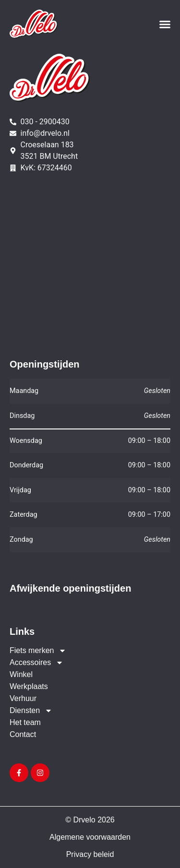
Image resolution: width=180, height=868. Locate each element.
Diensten (31, 711)
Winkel (21, 674)
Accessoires (36, 663)
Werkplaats (29, 686)
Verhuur (23, 698)
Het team (25, 722)
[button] (165, 24)
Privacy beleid (90, 854)
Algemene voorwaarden (90, 837)
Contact (23, 734)
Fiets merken (38, 651)
